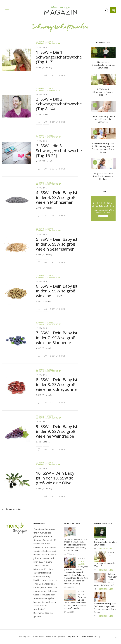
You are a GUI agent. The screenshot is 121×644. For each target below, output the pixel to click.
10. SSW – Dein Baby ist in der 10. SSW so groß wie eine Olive (55, 478)
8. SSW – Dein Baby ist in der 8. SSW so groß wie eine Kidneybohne (57, 384)
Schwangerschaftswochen (49, 43)
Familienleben (81, 539)
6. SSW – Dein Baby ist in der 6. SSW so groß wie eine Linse (57, 291)
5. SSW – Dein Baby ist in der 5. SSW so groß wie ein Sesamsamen (57, 244)
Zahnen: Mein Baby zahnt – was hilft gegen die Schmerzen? (103, 119)
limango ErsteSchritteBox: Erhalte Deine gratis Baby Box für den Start (75, 548)
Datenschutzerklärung (91, 636)
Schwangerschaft (44, 42)
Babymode (69, 539)
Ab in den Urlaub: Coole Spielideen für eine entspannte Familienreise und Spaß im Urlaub (75, 603)
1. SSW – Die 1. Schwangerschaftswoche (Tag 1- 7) (59, 57)
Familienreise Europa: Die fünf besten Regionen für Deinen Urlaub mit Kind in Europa (103, 148)
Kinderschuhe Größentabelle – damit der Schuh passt (103, 65)
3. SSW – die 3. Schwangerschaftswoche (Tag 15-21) (59, 150)
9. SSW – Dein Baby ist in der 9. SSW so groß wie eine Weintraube (57, 431)
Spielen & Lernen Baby (74, 542)
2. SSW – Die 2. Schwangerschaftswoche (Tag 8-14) (59, 104)
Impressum (73, 636)
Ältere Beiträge (12, 509)
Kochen (81, 558)
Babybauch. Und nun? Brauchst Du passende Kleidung (103, 176)
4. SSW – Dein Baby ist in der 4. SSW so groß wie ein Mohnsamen (57, 197)
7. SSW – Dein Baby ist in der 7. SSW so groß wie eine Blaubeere (57, 338)
